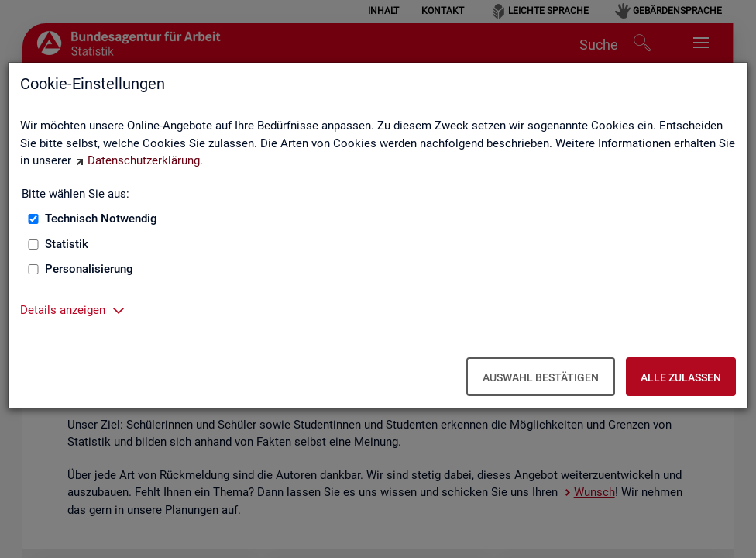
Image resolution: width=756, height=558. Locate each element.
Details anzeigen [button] (63, 310)
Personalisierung (89, 269)
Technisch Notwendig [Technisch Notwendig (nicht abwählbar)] (101, 219)
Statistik (67, 244)
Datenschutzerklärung (144, 160)
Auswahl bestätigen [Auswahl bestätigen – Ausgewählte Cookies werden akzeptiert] (541, 377)
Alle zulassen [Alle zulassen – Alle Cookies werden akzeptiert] (681, 377)
